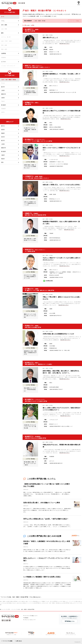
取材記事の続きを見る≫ (65, 44)
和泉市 (3, 159)
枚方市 (3, 87)
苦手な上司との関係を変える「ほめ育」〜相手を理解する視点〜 (46, 519)
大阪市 (3, 155)
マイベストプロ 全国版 (8, 641)
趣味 (2, 33)
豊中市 (3, 126)
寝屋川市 (3, 94)
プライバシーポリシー (29, 619)
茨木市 (3, 137)
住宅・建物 (4, 25)
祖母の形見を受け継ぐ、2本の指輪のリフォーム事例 (42, 503)
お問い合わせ (19, 641)
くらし (3, 21)
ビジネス (3, 62)
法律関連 (3, 53)
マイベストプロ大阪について (31, 615)
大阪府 (3, 80)
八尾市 (3, 91)
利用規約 (26, 617)
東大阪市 (3, 105)
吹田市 (3, 130)
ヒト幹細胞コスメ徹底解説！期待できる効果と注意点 (42, 576)
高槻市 (3, 133)
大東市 (3, 98)
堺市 (2, 162)
